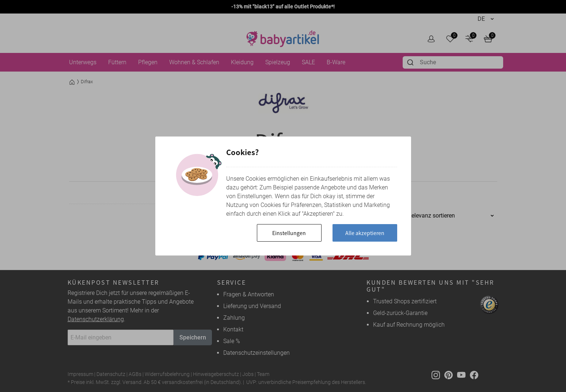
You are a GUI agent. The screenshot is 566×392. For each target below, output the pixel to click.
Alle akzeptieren (365, 233)
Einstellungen (289, 233)
